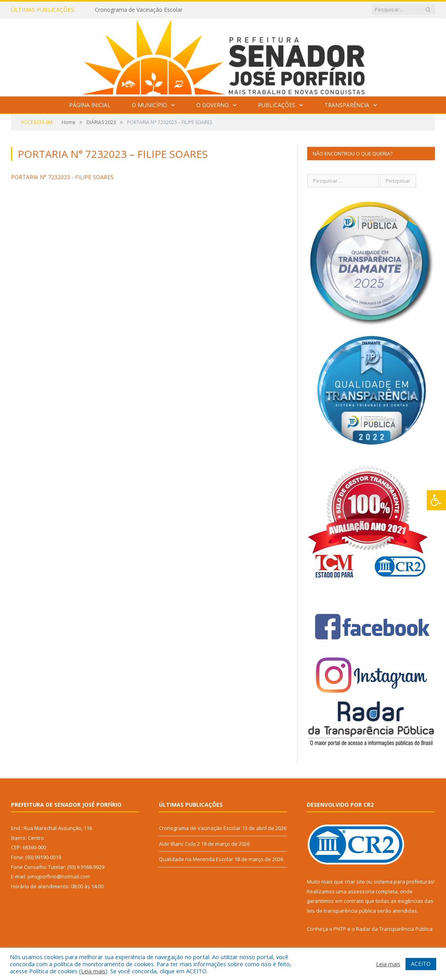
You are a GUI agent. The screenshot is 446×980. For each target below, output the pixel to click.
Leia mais (93, 971)
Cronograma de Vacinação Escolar (139, 10)
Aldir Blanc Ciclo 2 (179, 844)
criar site (355, 882)
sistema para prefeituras (404, 882)
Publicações (277, 105)
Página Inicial (90, 105)
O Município (149, 105)
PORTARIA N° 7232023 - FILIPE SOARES (62, 177)
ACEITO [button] (421, 964)
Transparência (347, 105)
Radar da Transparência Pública (394, 929)
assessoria (361, 891)
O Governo (213, 105)
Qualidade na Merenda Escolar (196, 859)
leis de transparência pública (341, 911)
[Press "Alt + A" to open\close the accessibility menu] (436, 500)
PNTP (340, 929)
